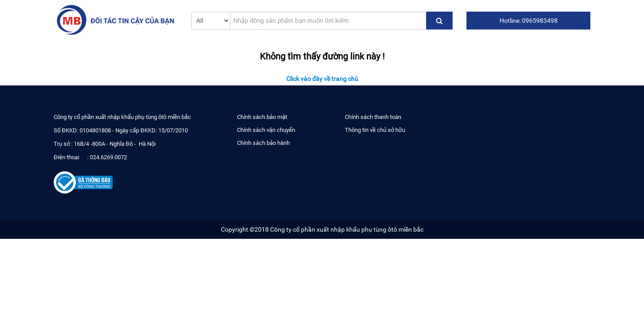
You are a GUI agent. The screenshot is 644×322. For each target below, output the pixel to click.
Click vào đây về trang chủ (322, 79)
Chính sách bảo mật (262, 117)
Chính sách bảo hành (263, 143)
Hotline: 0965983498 (529, 21)
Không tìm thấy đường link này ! (322, 56)
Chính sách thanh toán (373, 117)
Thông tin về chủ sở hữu (375, 130)
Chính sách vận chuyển (266, 130)
